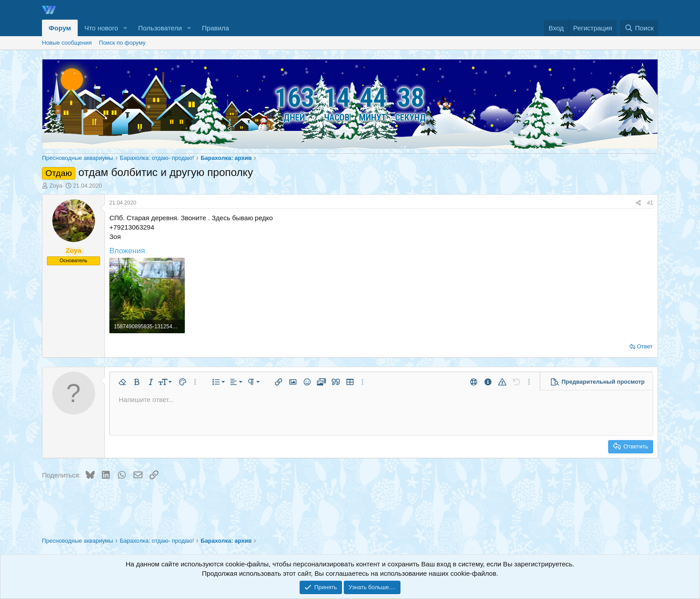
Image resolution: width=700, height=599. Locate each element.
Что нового (101, 28)
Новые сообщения (67, 43)
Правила (215, 28)
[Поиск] (639, 28)
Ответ (645, 346)
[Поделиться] (638, 203)
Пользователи (160, 28)
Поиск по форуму (122, 43)
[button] (125, 28)
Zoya (56, 186)
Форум (60, 28)
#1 (650, 203)
